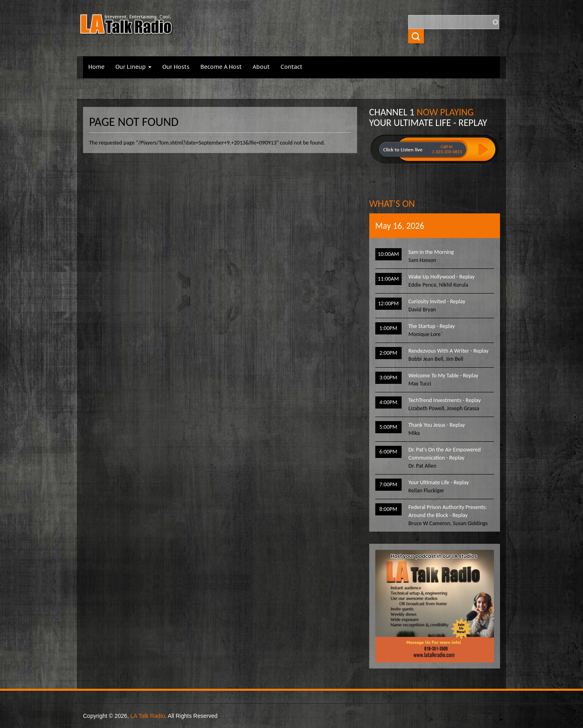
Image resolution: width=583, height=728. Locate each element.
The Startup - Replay (432, 326)
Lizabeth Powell (426, 408)
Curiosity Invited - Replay (437, 301)
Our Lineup (133, 67)
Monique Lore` (426, 334)
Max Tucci (420, 384)
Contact (291, 67)
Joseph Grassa (463, 408)
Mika (414, 433)
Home (96, 67)
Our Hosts (176, 67)
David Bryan (422, 310)
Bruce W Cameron (429, 523)
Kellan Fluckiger (426, 491)
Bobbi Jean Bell (426, 359)
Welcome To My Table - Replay (443, 376)
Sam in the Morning (431, 252)
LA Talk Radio (148, 716)
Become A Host (221, 67)
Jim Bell (454, 359)
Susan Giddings (470, 523)
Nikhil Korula (453, 285)
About (261, 67)
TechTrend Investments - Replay (445, 400)
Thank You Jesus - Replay (437, 425)
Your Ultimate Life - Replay (439, 482)
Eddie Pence (422, 285)
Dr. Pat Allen (422, 466)
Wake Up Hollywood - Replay (442, 277)
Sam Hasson (422, 260)
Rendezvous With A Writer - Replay (449, 351)
